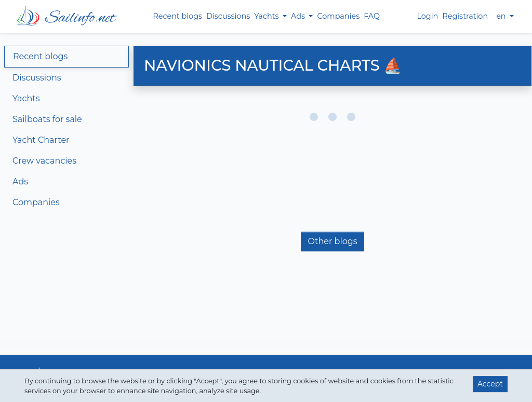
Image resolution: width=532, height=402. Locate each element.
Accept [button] (490, 384)
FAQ (372, 16)
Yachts (26, 98)
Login (427, 16)
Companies (338, 16)
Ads (20, 182)
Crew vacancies (44, 161)
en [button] (502, 16)
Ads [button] (299, 16)
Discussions (228, 16)
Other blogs (332, 241)
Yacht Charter (41, 140)
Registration (465, 16)
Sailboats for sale (47, 119)
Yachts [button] (267, 16)
